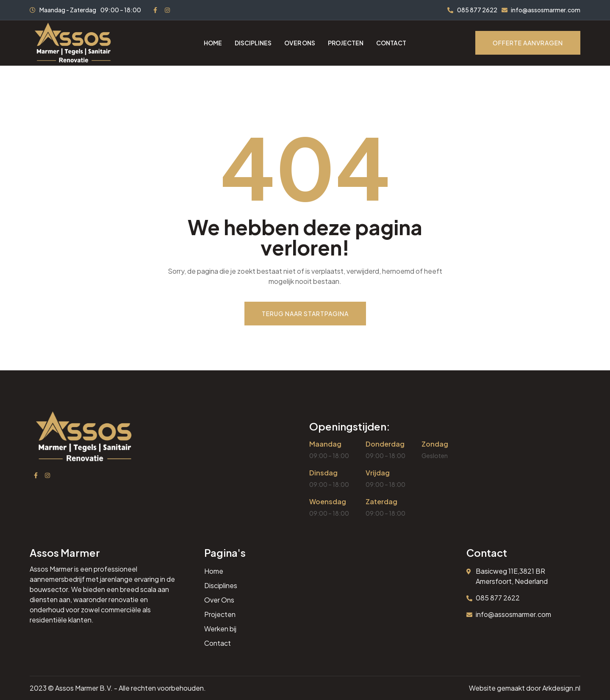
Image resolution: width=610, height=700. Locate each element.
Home (213, 43)
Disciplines (253, 43)
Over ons (300, 43)
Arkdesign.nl (561, 688)
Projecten (346, 43)
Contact (391, 43)
